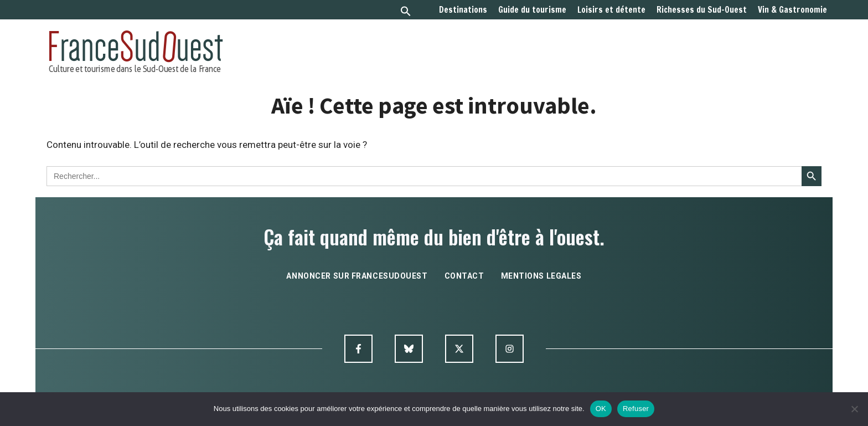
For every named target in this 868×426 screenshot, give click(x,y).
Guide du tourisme (532, 10)
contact (464, 276)
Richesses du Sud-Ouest (702, 10)
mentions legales (541, 276)
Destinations (463, 10)
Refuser (636, 409)
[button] (406, 12)
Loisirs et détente (611, 10)
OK (601, 409)
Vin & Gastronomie (792, 10)
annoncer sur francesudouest (357, 276)
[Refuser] (854, 409)
